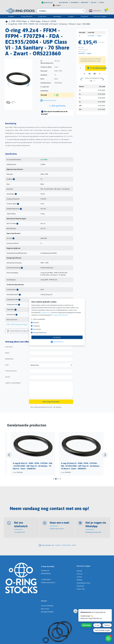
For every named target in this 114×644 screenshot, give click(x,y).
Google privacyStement (60, 315)
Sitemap (79, 571)
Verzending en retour (83, 583)
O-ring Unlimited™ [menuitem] (27, 16)
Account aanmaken (47, 606)
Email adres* (9, 347)
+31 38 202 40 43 (19, 532)
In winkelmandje (96, 68)
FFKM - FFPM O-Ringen (14, 324)
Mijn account (45, 609)
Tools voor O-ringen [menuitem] (101, 16)
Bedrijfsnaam (9, 359)
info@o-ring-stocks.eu (57, 529)
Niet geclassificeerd (40, 332)
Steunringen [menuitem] (58, 16)
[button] (95, 11)
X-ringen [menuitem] (72, 16)
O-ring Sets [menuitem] (84, 16)
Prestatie (36, 322)
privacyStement (45, 312)
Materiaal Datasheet (50, 100)
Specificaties (11, 154)
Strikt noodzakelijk (39, 319)
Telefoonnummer (11, 371)
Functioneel (37, 329)
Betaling (79, 580)
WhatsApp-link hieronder (93, 532)
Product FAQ (81, 589)
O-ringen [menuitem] (12, 16)
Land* (7, 365)
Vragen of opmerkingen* (13, 383)
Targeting (36, 326)
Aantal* (8, 377)
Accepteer (57, 337)
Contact (79, 577)
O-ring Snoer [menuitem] (43, 16)
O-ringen (24, 324)
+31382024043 (46, 580)
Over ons (80, 574)
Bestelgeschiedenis (47, 612)
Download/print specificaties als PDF (23, 331)
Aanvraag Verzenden (51, 402)
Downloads (80, 586)
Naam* (7, 353)
